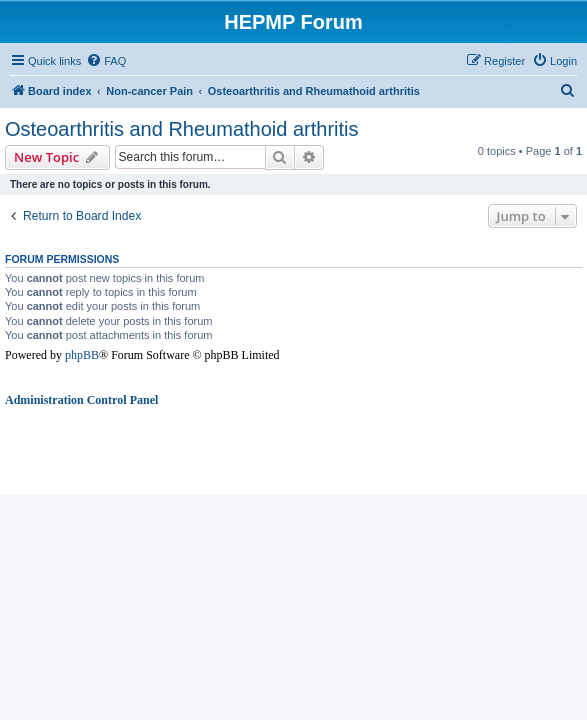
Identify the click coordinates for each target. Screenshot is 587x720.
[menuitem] (106, 61)
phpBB (82, 355)
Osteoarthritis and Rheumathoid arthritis (182, 129)
